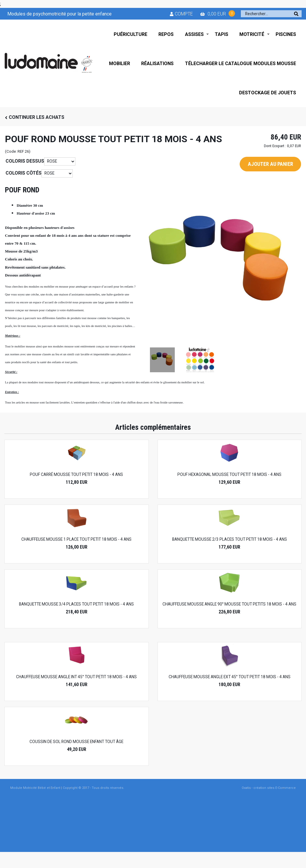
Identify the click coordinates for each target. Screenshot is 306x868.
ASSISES (194, 34)
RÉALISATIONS (157, 64)
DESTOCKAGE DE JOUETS (268, 93)
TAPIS (222, 34)
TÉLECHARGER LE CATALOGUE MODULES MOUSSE (241, 64)
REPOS (166, 34)
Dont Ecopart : (275, 146)
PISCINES (286, 34)
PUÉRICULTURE (130, 34)
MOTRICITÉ (252, 34)
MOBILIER (120, 64)
